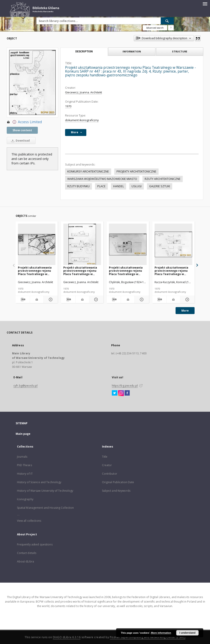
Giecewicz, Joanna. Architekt (84, 92)
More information (161, 633)
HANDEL (119, 186)
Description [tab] (84, 52)
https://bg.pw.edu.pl (125, 386)
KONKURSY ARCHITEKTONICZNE (88, 171)
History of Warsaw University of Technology (45, 491)
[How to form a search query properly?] (171, 28)
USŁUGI (137, 186)
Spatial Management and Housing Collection (46, 508)
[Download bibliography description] (22, 299)
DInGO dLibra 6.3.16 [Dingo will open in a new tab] (67, 637)
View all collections (29, 521)
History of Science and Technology (39, 482)
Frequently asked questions (35, 544)
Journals (22, 457)
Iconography (25, 499)
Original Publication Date (118, 482)
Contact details (27, 553)
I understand (187, 633)
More (185, 311)
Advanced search (155, 28)
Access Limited (24, 122)
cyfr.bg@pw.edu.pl (25, 386)
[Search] (167, 21)
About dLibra (25, 561)
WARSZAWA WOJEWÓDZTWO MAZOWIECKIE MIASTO (102, 179)
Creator (107, 465)
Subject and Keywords (116, 491)
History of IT (25, 474)
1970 (68, 106)
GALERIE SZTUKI (160, 186)
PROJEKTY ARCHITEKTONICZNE (136, 171)
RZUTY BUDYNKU (78, 186)
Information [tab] (132, 51)
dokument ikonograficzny (82, 120)
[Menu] (205, 4)
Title (105, 457)
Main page (23, 434)
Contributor (110, 474)
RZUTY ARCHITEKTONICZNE (163, 179)
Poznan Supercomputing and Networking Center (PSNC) (148, 637)
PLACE (101, 186)
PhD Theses (24, 465)
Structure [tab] (180, 51)
